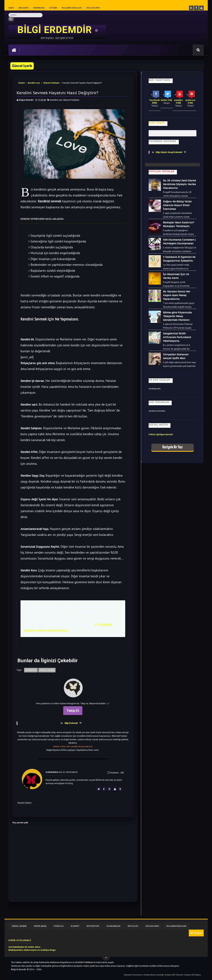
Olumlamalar (113, 926)
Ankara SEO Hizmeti (174, 975)
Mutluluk (133, 926)
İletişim (53, 8)
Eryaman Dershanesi (134, 975)
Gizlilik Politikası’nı (86, 962)
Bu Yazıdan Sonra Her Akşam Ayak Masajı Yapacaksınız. (177, 295)
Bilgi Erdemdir (71, 723)
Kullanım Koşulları (72, 8)
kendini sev (34, 83)
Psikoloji (59, 926)
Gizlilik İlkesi (93, 8)
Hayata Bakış (40, 926)
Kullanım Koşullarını (61, 962)
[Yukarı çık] (106, 957)
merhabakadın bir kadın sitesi (24, 947)
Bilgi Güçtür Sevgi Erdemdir (169, 152)
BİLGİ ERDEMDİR (56, 30)
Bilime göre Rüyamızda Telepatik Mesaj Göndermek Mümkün (177, 316)
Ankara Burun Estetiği (154, 975)
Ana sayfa (23, 8)
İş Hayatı (75, 926)
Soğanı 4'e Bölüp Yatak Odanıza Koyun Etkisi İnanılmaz (177, 205)
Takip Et (73, 711)
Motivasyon (93, 926)
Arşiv (11, 8)
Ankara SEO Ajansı (193, 975)
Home (22, 83)
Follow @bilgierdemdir (161, 434)
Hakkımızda (39, 8)
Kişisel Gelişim (52, 83)
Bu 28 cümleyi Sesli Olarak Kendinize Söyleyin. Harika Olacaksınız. (180, 184)
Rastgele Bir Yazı (172, 447)
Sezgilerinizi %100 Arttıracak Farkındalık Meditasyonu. (177, 337)
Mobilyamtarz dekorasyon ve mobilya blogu (32, 950)
